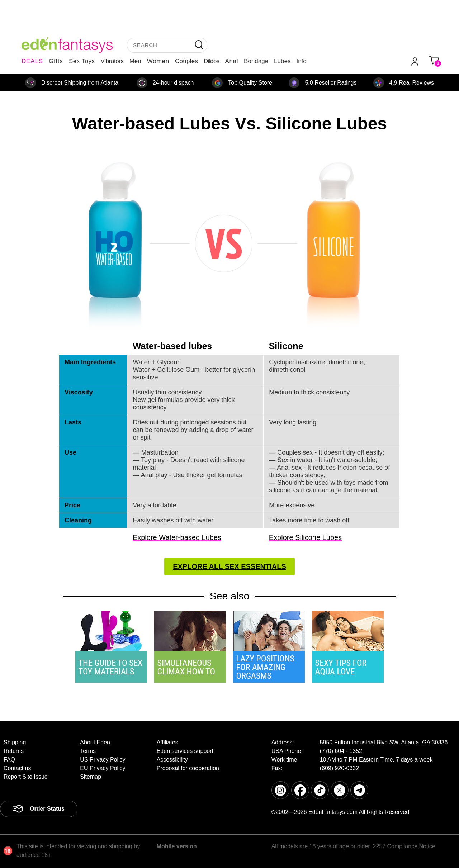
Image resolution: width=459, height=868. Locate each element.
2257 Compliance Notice (404, 846)
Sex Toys (82, 61)
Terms (88, 751)
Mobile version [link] (177, 846)
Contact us (17, 768)
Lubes (282, 61)
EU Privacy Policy (103, 768)
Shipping (15, 742)
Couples (186, 61)
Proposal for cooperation (188, 768)
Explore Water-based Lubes (177, 537)
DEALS (32, 61)
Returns (14, 751)
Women (158, 61)
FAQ (9, 760)
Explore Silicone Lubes (305, 537)
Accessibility (172, 760)
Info (301, 61)
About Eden (95, 742)
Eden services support (185, 751)
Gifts (56, 61)
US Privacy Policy (103, 760)
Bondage (256, 61)
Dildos (211, 61)
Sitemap (91, 777)
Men (135, 61)
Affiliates (167, 742)
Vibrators (112, 61)
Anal (232, 61)
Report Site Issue (26, 777)
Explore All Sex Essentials (229, 566)
